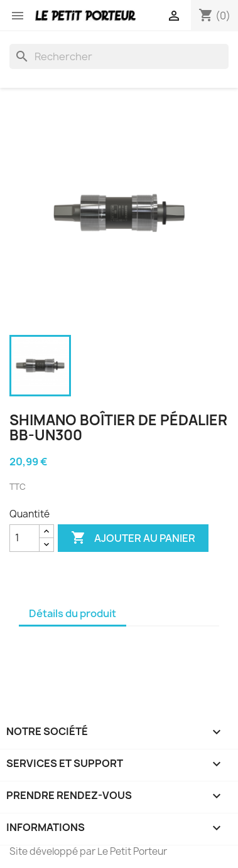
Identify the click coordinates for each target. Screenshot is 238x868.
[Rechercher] (119, 56)
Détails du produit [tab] (73, 613)
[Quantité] (24, 538)
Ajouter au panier (133, 538)
